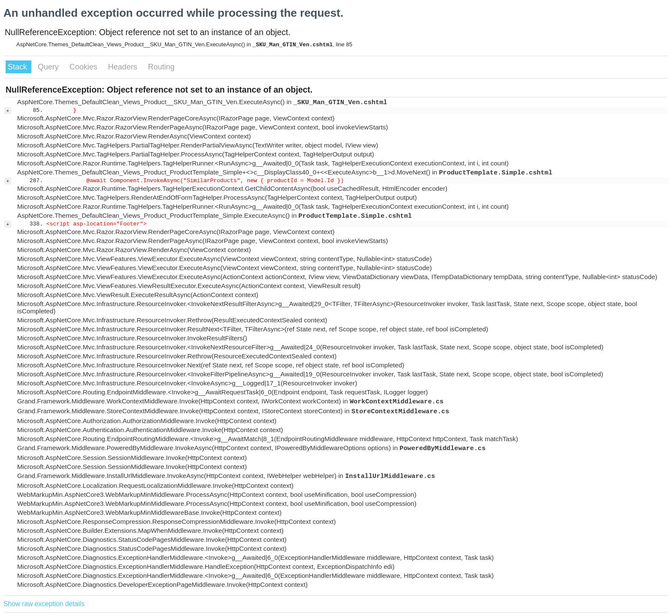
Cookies (84, 67)
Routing (161, 67)
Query (49, 67)
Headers (124, 67)
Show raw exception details (44, 604)
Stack (18, 67)
